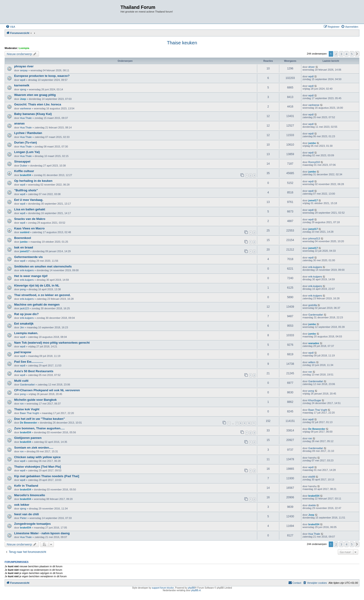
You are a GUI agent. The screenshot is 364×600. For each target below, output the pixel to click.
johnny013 (314, 238)
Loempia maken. (26, 333)
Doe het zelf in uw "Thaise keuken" (39, 419)
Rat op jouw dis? (26, 314)
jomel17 (313, 200)
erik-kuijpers (27, 270)
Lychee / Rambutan (28, 133)
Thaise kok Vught (27, 409)
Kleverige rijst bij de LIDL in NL (37, 285)
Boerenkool (23, 238)
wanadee (314, 343)
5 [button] (352, 54)
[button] (357, 54)
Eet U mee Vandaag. (29, 200)
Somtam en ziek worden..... (34, 448)
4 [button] (346, 54)
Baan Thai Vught (29, 413)
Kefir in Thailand (26, 486)
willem (312, 362)
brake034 (26, 175)
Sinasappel (22, 161)
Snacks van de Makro (30, 219)
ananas (19, 123)
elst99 (312, 477)
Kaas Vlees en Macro (29, 228)
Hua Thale (26, 118)
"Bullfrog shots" (26, 190)
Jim (22, 327)
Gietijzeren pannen (28, 438)
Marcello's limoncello (30, 495)
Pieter (23, 518)
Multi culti (21, 381)
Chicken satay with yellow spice (37, 457)
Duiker (24, 166)
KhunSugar (315, 400)
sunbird (25, 232)
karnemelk (22, 85)
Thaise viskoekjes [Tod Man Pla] (37, 467)
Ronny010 (314, 162)
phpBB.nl (196, 590)
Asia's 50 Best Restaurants (34, 371)
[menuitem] (10, 27)
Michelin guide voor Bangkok (35, 400)
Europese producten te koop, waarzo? (42, 76)
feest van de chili (26, 514)
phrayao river (24, 66)
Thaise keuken (182, 43)
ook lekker (22, 505)
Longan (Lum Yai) (27, 152)
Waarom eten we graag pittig (35, 95)
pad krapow (23, 352)
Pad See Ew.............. (29, 362)
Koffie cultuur (24, 171)
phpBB (192, 588)
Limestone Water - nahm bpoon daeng (42, 533)
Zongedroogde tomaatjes (32, 524)
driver (312, 67)
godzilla (313, 305)
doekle (312, 505)
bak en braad (24, 247)
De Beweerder (28, 423)
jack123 (24, 308)
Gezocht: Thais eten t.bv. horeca (38, 104)
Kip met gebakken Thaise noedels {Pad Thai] (47, 476)
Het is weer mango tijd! (31, 276)
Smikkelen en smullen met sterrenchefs (43, 266)
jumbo (312, 143)
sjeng (23, 89)
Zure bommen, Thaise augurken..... (39, 428)
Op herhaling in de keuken (33, 181)
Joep (23, 99)
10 (249, 423)
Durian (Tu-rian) (26, 142)
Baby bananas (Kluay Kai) (33, 114)
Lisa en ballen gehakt (30, 209)
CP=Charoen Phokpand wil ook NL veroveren (47, 390)
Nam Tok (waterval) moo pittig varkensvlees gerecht (52, 343)
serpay (24, 70)
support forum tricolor (163, 588)
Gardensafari (316, 315)
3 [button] (341, 54)
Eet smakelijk (24, 324)
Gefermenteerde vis (28, 257)
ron (310, 372)
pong (23, 289)
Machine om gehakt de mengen (37, 305)
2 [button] (336, 54)
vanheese (26, 108)
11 (254, 423)
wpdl (23, 80)
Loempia (24, 48)
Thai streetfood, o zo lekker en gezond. (42, 295)
